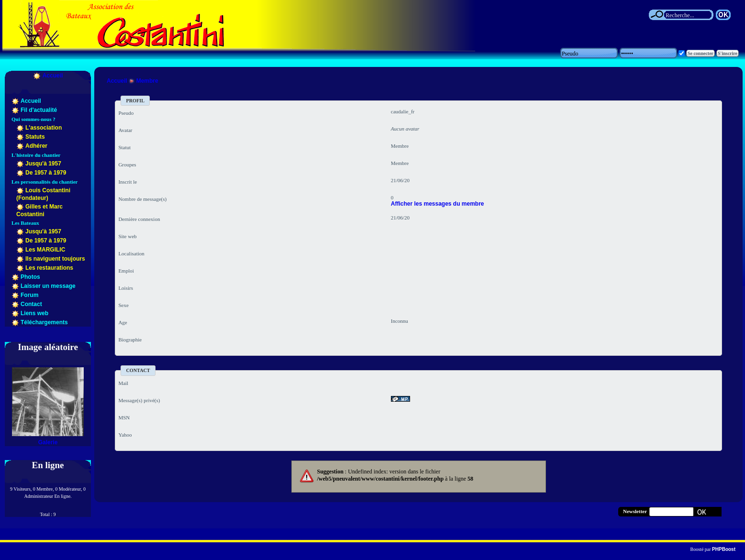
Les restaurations (49, 268)
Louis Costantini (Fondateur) (43, 194)
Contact (31, 304)
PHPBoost (724, 549)
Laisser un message (48, 286)
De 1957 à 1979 (46, 173)
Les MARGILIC (45, 250)
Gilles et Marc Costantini (39, 210)
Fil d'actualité (39, 110)
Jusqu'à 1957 (43, 164)
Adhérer (36, 146)
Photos (30, 277)
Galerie (48, 442)
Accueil (53, 76)
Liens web (34, 313)
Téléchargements (44, 322)
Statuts (35, 137)
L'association (44, 128)
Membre (147, 81)
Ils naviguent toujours (55, 259)
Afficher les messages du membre (438, 204)
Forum (29, 295)
